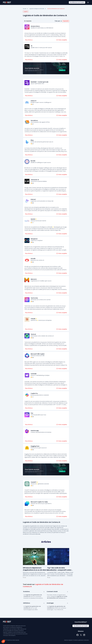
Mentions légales (68, 640)
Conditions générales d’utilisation (81, 640)
